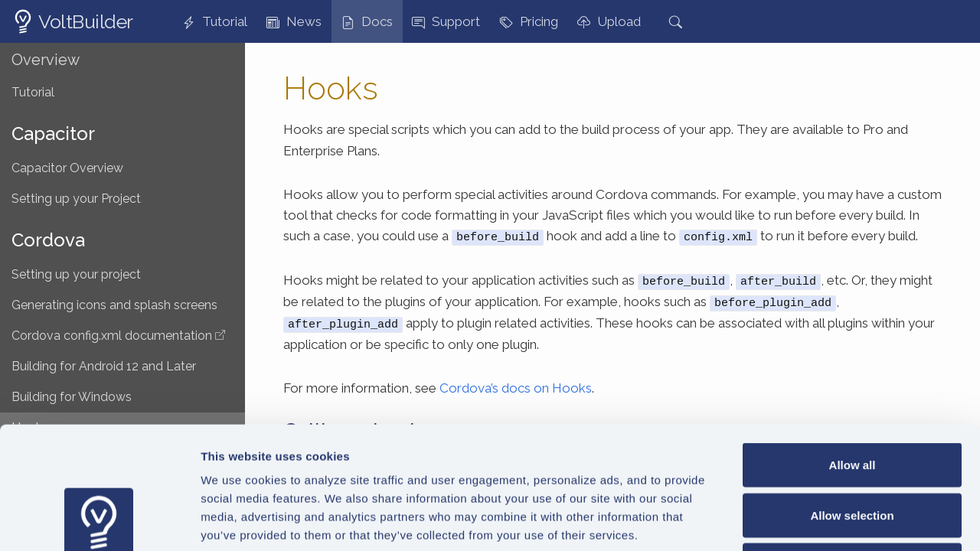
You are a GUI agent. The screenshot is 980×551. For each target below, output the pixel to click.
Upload (609, 21)
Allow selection (852, 401)
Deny (853, 450)
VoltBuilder (86, 21)
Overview (46, 60)
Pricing (529, 21)
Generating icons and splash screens (114, 305)
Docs (367, 21)
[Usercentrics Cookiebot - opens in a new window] (99, 521)
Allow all (853, 350)
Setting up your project (76, 274)
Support (446, 21)
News (294, 21)
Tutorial (215, 21)
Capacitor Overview (67, 168)
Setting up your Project (76, 199)
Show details (804, 521)
